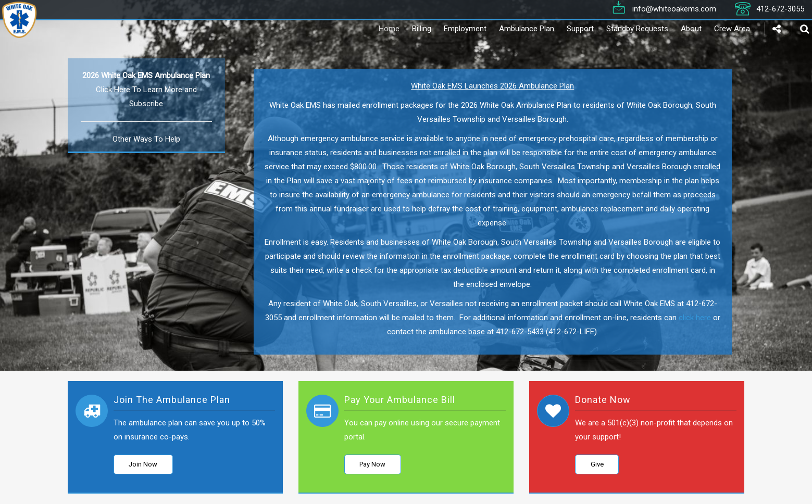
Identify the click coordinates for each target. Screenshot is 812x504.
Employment (451, 29)
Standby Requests (623, 29)
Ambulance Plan (512, 29)
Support (566, 29)
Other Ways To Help (146, 139)
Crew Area (717, 29)
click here (695, 318)
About (677, 29)
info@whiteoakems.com (674, 8)
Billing (407, 29)
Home (374, 29)
